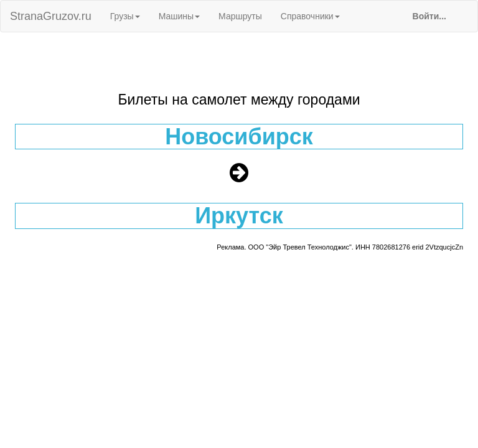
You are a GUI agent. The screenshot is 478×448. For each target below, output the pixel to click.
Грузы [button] (125, 16)
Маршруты (240, 16)
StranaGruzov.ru (51, 16)
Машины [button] (179, 16)
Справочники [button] (310, 16)
